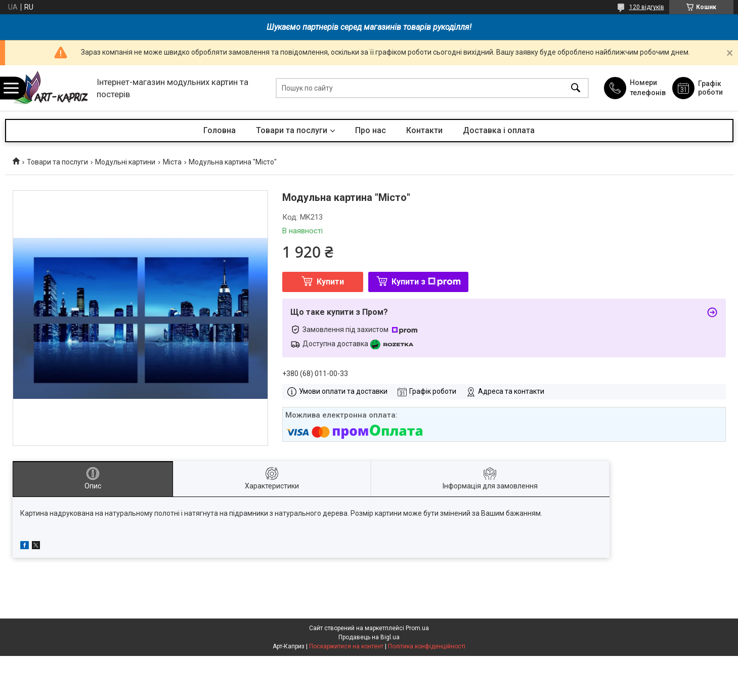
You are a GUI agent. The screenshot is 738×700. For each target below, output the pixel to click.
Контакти (424, 130)
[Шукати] (576, 88)
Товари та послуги (292, 130)
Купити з (426, 282)
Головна (220, 130)
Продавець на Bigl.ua (369, 637)
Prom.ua (417, 628)
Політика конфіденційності (427, 646)
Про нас (371, 130)
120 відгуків (647, 7)
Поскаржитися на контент (346, 646)
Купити (330, 282)
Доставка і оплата (499, 130)
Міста (172, 162)
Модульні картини (125, 162)
